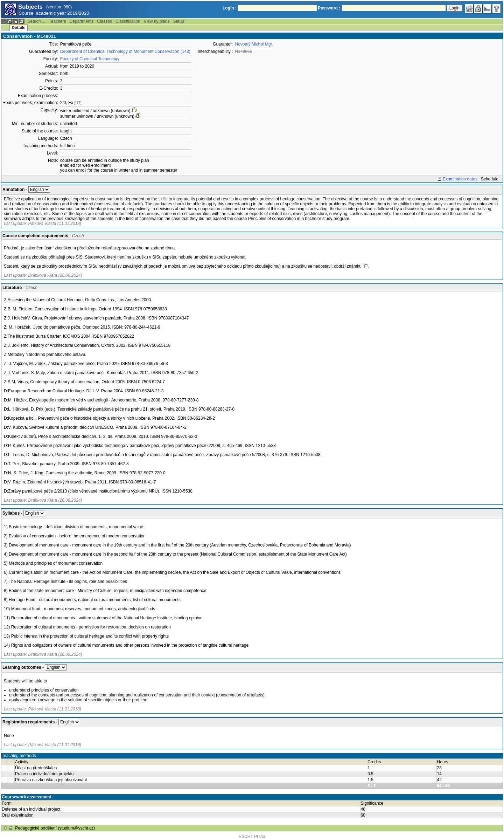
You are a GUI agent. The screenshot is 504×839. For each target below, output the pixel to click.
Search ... (36, 21)
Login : (230, 8)
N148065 (243, 51)
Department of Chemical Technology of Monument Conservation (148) (125, 51)
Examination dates (460, 179)
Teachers (58, 21)
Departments (82, 21)
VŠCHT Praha (252, 837)
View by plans (157, 21)
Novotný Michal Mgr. (254, 44)
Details (18, 28)
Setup (178, 21)
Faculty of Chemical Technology (90, 59)
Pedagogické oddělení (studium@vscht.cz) (55, 828)
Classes (104, 21)
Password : (329, 8)
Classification (128, 21)
